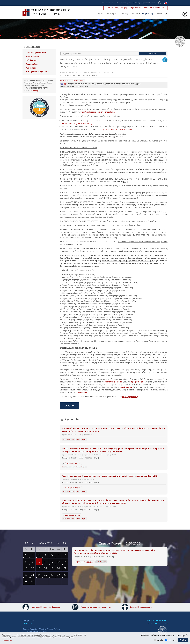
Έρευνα (135, 14)
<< (26, 543)
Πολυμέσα (101, 562)
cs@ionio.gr (34, 91)
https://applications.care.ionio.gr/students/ (98, 112)
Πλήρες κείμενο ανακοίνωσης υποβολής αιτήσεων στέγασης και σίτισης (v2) (100, 84)
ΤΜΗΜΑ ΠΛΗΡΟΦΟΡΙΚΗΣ (156, 620)
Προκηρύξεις (32, 64)
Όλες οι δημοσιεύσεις (36, 53)
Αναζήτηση (31, 68)
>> (65, 543)
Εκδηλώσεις (31, 60)
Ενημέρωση (148, 14)
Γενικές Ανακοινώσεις (66, 80)
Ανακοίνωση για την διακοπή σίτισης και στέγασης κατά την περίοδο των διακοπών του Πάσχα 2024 (110, 476)
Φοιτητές (161, 14)
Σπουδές (124, 14)
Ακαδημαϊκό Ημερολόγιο (37, 72)
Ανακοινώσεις (32, 56)
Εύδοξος (136, 3)
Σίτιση (76, 80)
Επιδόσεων (171, 640)
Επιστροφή (69, 406)
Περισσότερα (7, 640)
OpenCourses (108, 3)
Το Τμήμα (111, 14)
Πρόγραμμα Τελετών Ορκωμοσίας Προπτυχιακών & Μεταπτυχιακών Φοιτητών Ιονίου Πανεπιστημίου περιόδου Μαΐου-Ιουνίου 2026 (115, 552)
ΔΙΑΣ (117, 3)
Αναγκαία (159, 640)
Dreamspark (126, 3)
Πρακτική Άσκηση (149, 3)
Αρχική (100, 14)
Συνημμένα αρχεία (72, 463)
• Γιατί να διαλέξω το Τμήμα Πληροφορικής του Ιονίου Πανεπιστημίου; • (135, 8)
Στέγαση (82, 80)
